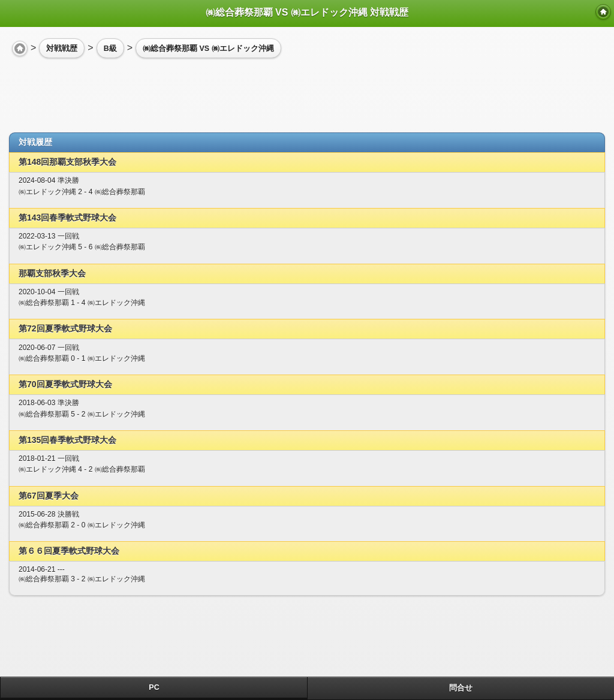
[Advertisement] (105, 90)
